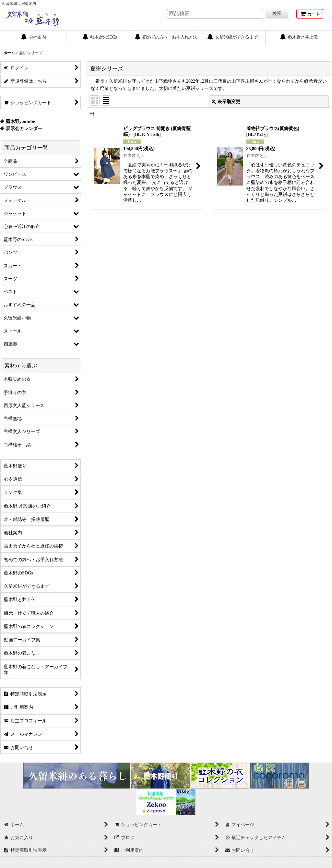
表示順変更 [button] (226, 102)
